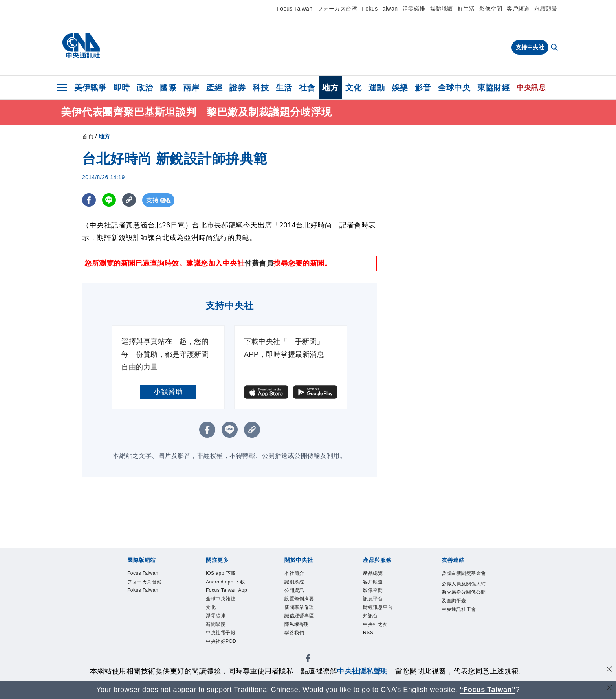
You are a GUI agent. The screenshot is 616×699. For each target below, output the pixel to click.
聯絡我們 (294, 633)
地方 (330, 88)
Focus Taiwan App (226, 590)
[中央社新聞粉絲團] (308, 660)
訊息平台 (373, 599)
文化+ (212, 607)
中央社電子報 (221, 633)
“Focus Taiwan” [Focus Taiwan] (488, 690)
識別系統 (294, 582)
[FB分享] (89, 200)
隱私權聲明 (297, 624)
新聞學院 (216, 624)
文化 (353, 88)
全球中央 (454, 88)
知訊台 (370, 616)
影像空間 (491, 9)
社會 (307, 88)
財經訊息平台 (378, 607)
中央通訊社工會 (459, 609)
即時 (122, 88)
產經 (214, 88)
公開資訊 (294, 590)
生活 (284, 88)
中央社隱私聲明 (363, 671)
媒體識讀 (442, 9)
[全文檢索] (555, 48)
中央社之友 (375, 624)
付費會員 (259, 263)
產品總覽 (373, 573)
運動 (377, 88)
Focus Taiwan (294, 9)
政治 (145, 88)
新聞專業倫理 (299, 607)
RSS (368, 633)
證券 (237, 88)
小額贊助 (168, 392)
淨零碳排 (414, 9)
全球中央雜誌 (221, 599)
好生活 (466, 9)
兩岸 (191, 88)
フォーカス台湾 (337, 9)
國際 (168, 88)
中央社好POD (221, 641)
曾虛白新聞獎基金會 (464, 573)
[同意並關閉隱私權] (609, 670)
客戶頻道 (518, 9)
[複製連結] (129, 200)
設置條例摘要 (299, 599)
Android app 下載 (225, 582)
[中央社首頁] (81, 46)
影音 (423, 88)
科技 (261, 88)
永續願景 (546, 9)
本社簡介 (294, 573)
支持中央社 (530, 47)
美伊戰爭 (90, 88)
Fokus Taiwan (380, 9)
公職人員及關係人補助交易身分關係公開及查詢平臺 (464, 592)
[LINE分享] (109, 200)
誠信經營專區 (299, 616)
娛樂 (400, 88)
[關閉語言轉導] (609, 689)
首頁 (88, 136)
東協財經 (493, 88)
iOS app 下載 (221, 573)
